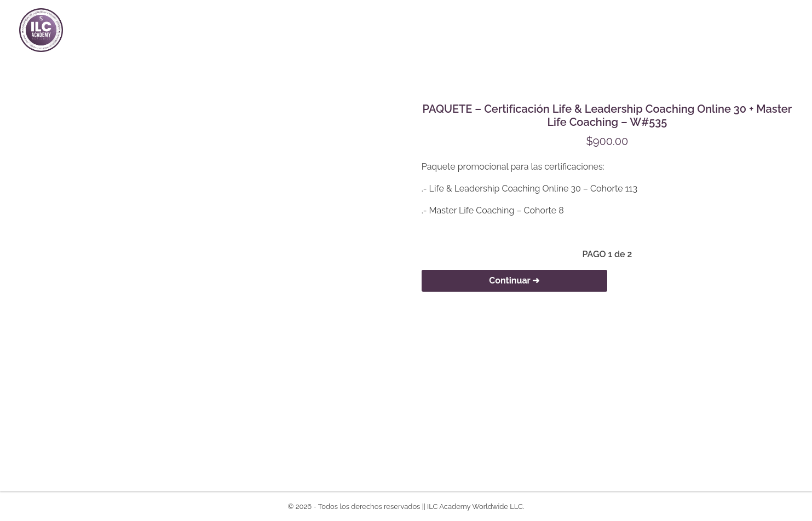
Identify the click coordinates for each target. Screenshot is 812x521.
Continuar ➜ (514, 280)
